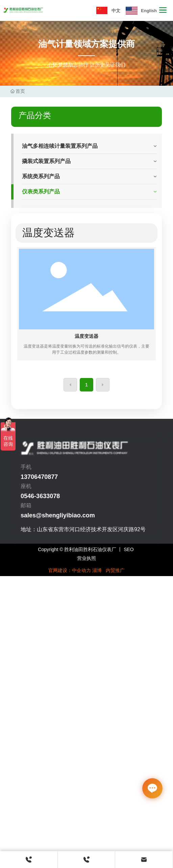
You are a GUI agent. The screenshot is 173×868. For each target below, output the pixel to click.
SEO (129, 549)
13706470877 (39, 477)
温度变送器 (86, 336)
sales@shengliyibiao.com (58, 515)
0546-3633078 (40, 496)
